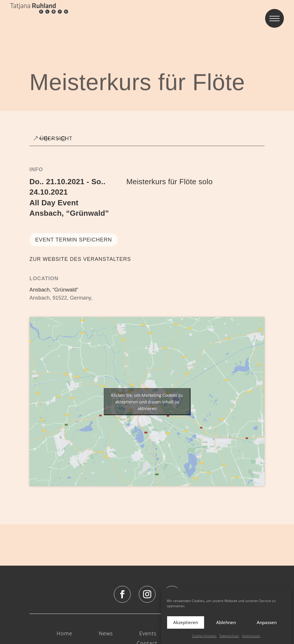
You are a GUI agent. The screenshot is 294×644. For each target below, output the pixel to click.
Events (148, 634)
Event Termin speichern (74, 240)
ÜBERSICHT (56, 139)
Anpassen (267, 628)
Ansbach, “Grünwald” (69, 213)
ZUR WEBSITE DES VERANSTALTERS (80, 259)
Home (64, 634)
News (106, 634)
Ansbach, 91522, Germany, (61, 298)
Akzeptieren (186, 628)
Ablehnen (226, 628)
